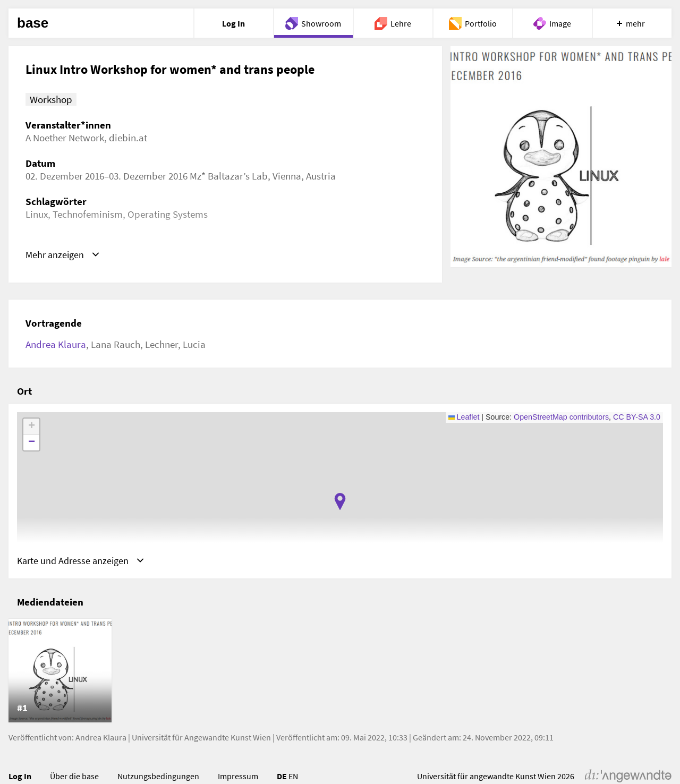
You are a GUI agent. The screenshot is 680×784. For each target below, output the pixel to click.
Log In (20, 777)
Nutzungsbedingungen (158, 777)
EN (293, 777)
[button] (340, 501)
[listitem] (60, 671)
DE (282, 777)
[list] (340, 671)
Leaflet (464, 417)
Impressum (238, 777)
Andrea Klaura (56, 344)
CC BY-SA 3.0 (637, 417)
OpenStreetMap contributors (561, 417)
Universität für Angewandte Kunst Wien (201, 738)
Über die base (74, 777)
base (33, 23)
